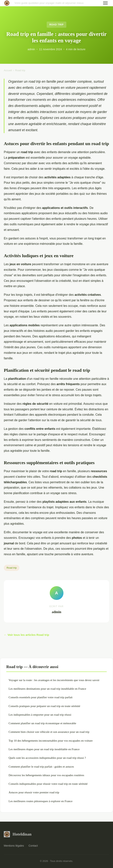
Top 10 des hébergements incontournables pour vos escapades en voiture (51, 741)
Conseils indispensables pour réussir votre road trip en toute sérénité (48, 784)
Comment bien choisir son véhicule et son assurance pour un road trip (49, 732)
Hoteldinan (18, 834)
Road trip (56, 25)
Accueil (8, 70)
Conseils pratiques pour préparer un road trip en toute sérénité (44, 706)
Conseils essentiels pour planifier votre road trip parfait (40, 697)
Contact (33, 846)
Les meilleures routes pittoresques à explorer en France (40, 801)
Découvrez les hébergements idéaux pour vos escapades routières (46, 775)
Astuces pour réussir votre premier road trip (34, 792)
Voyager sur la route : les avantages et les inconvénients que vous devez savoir (54, 680)
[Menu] (105, 3)
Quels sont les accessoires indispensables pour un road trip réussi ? (47, 758)
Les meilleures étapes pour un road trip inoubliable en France (44, 749)
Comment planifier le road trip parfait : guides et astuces (41, 767)
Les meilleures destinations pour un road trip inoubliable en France (47, 689)
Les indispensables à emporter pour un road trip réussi (40, 715)
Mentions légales (14, 846)
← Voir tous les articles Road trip (26, 635)
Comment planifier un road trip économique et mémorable (42, 723)
